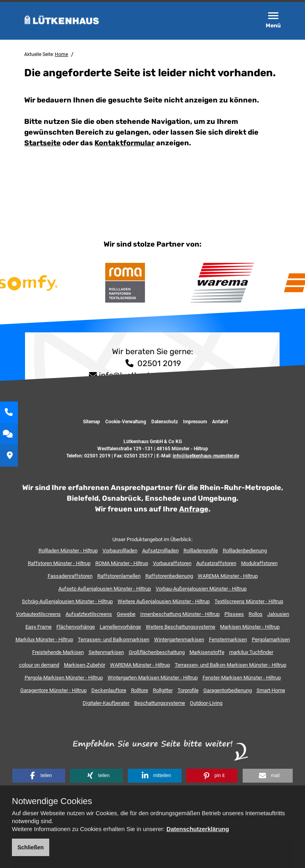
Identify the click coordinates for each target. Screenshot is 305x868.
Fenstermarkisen (228, 639)
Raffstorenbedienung (169, 576)
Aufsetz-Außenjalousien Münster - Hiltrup (105, 589)
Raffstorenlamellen (119, 576)
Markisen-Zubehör (85, 665)
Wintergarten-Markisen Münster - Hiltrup (153, 678)
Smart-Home (271, 690)
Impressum (195, 422)
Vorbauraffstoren (172, 563)
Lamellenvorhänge (120, 627)
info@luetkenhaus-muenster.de (206, 456)
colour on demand (39, 665)
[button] (39, 776)
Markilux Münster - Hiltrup (44, 639)
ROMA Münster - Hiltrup (122, 563)
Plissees (234, 614)
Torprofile (188, 690)
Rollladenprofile (201, 551)
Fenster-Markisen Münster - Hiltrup (242, 678)
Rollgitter (163, 690)
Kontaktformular (125, 143)
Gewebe (126, 614)
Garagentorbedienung (228, 690)
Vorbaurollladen (120, 551)
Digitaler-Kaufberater (106, 703)
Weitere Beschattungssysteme (180, 627)
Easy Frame (39, 627)
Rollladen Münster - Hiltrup (68, 551)
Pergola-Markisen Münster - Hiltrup (64, 678)
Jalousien (278, 614)
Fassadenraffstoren (70, 576)
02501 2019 (153, 363)
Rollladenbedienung (245, 551)
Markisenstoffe (207, 652)
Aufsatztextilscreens (89, 614)
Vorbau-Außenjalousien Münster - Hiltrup (201, 589)
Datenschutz (165, 422)
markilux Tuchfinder (251, 652)
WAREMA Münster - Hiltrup (228, 576)
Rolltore (140, 690)
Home (61, 54)
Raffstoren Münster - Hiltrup (59, 563)
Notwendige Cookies (52, 801)
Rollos (256, 614)
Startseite (42, 143)
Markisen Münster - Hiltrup (250, 627)
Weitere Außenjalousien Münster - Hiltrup (164, 601)
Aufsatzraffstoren (216, 563)
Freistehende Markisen (58, 652)
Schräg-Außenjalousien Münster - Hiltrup (67, 601)
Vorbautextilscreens (38, 614)
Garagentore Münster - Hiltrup (53, 690)
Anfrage (194, 509)
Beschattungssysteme (160, 703)
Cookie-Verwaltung (126, 422)
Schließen (31, 847)
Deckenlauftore (109, 690)
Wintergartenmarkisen (179, 639)
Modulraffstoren (259, 563)
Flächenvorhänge (76, 627)
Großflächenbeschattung (157, 652)
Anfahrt (220, 422)
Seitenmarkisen (106, 652)
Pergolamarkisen (271, 639)
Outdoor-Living (206, 703)
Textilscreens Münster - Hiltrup (249, 601)
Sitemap (92, 422)
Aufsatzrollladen (160, 551)
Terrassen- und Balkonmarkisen (114, 639)
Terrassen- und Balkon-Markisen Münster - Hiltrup (231, 665)
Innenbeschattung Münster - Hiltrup (180, 614)
